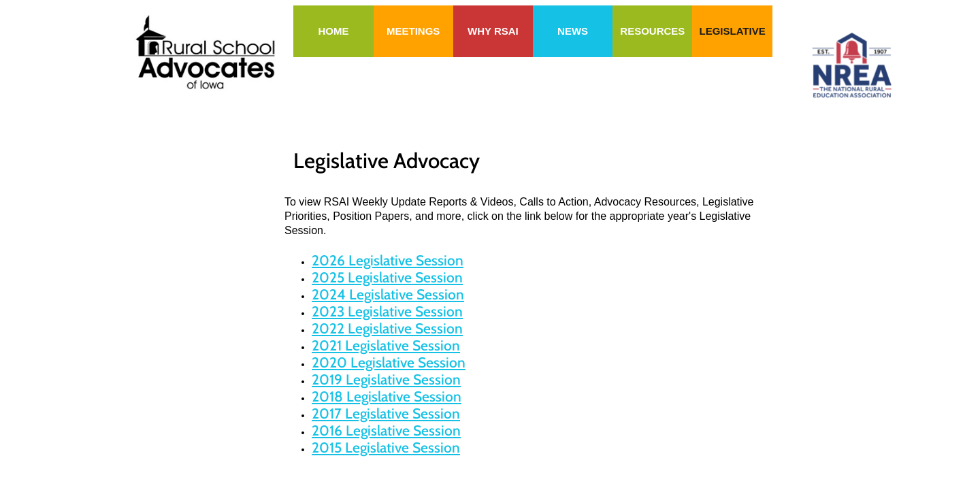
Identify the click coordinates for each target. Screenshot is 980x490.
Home (333, 31)
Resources (652, 31)
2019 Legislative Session (386, 379)
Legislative (732, 31)
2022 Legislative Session (387, 328)
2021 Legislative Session (386, 345)
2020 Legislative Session (389, 362)
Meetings (413, 31)
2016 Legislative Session (386, 430)
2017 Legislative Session (386, 413)
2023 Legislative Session (387, 311)
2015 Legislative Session (386, 447)
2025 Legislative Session (387, 277)
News (573, 31)
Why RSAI (493, 31)
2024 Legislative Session (388, 294)
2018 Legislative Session (387, 396)
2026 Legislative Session (388, 260)
